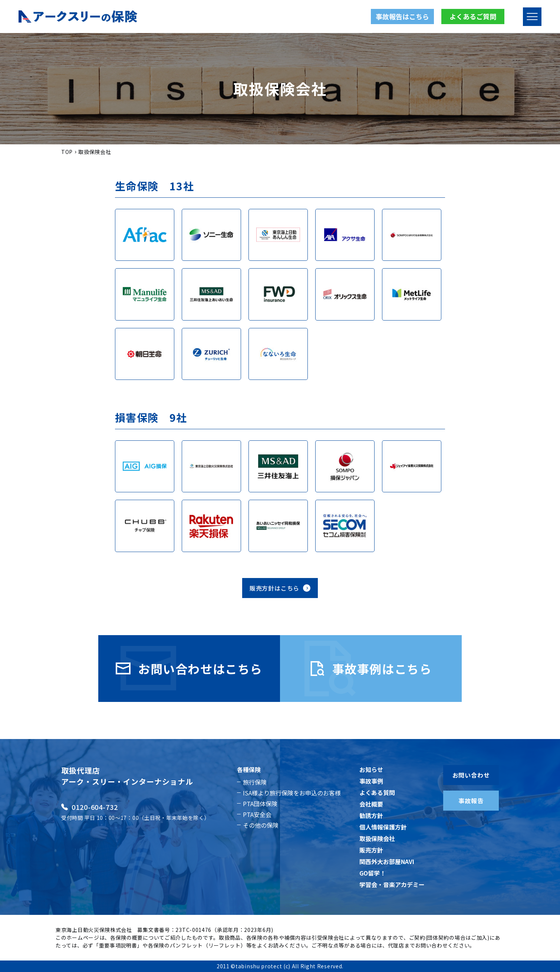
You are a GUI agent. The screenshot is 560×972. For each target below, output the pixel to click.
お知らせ (371, 769)
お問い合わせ (471, 775)
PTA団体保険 (260, 804)
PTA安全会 (257, 814)
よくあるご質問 (473, 16)
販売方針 (371, 850)
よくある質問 (377, 792)
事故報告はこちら (402, 16)
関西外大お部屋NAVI (387, 861)
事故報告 (471, 801)
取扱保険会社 (377, 838)
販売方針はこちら (280, 588)
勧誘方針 (371, 815)
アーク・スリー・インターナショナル (127, 781)
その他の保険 (261, 825)
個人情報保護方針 (383, 827)
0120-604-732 (90, 807)
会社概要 (371, 804)
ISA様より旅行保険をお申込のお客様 (292, 793)
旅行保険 (255, 782)
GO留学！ (373, 873)
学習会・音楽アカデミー (392, 884)
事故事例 (371, 781)
